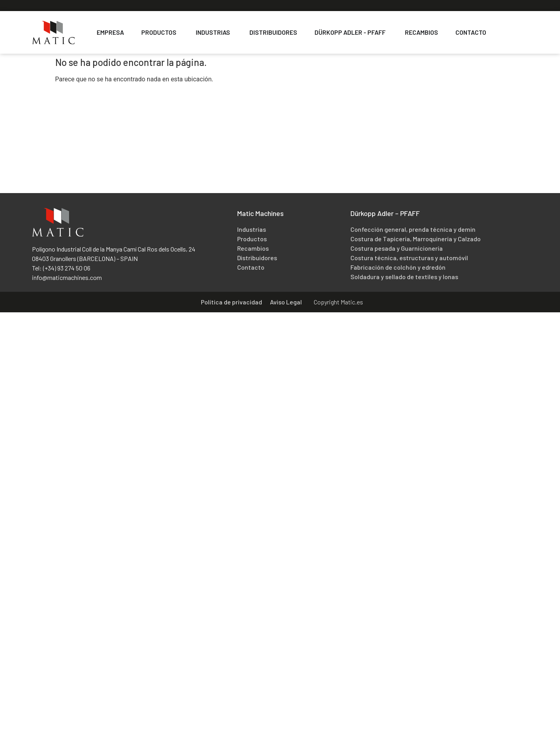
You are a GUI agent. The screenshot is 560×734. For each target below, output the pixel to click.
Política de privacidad (231, 302)
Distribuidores (257, 258)
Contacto (251, 267)
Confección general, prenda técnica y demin (413, 229)
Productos (252, 239)
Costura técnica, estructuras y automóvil (409, 258)
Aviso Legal (286, 302)
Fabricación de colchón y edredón (398, 267)
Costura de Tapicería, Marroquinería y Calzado (416, 239)
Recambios (253, 248)
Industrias (252, 229)
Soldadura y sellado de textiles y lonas (404, 277)
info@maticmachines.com (67, 277)
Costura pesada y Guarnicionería (397, 248)
